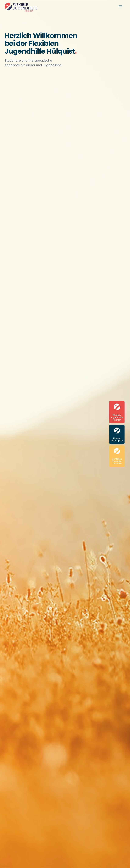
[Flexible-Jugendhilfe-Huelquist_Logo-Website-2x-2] (21, 4)
